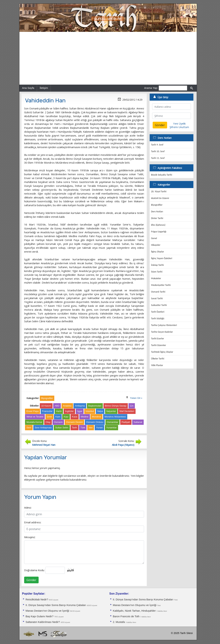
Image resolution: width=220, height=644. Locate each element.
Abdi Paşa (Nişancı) (123, 445)
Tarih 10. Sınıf (158, 151)
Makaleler (156, 278)
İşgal (80, 411)
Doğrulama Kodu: (34, 570)
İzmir (49, 417)
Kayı (66, 417)
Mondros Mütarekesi (115, 417)
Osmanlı (58, 422)
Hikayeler (156, 245)
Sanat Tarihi (157, 298)
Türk (83, 428)
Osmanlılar (112, 422)
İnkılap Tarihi (157, 265)
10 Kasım (46, 406)
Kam (58, 417)
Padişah (126, 422)
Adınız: (28, 507)
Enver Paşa (33, 411)
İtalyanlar (111, 411)
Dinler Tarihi (157, 218)
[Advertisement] (108, 58)
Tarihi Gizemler (159, 345)
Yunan (99, 428)
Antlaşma (80, 406)
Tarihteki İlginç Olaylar (162, 352)
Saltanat (138, 422)
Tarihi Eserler (158, 339)
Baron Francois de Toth (126, 616)
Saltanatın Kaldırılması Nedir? (43, 622)
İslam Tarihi (157, 272)
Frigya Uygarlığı (159, 232)
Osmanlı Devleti (74, 422)
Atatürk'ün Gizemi (160, 198)
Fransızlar (47, 411)
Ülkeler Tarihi (158, 359)
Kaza (75, 417)
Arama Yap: (151, 88)
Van (91, 428)
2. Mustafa (119, 622)
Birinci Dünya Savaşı (116, 406)
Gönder (31, 580)
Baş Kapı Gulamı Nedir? (39, 616)
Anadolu (67, 406)
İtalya (100, 411)
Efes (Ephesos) (158, 225)
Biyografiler (157, 205)
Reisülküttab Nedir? (37, 599)
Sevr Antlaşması (43, 428)
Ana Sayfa (28, 88)
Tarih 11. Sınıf (158, 158)
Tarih (74, 428)
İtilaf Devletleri (127, 411)
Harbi (59, 411)
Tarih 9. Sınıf (157, 145)
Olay (48, 422)
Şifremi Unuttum (179, 127)
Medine (85, 417)
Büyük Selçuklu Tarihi (162, 175)
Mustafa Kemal (34, 422)
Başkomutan (95, 406)
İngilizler (69, 411)
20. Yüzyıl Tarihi (159, 191)
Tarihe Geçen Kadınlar (162, 332)
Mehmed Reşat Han (44, 445)
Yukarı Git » (136, 398)
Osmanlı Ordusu (95, 422)
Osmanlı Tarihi (158, 292)
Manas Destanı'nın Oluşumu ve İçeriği (47, 611)
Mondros (96, 417)
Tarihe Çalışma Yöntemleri (164, 325)
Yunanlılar (111, 428)
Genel (154, 238)
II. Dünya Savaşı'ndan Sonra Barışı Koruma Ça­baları (56, 605)
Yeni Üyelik (179, 123)
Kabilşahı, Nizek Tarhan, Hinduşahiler (134, 611)
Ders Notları (157, 212)
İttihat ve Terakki (35, 417)
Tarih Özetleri (158, 312)
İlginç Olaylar (158, 252)
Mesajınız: (30, 537)
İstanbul (90, 411)
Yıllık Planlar (157, 365)
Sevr (29, 428)
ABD (57, 406)
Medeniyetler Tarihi (161, 285)
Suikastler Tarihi (159, 305)
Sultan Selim (62, 428)
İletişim (44, 88)
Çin (132, 406)
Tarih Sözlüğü (158, 318)
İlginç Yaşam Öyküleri (162, 258)
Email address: (33, 522)
